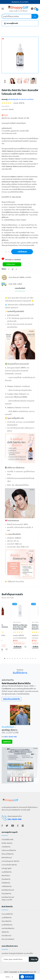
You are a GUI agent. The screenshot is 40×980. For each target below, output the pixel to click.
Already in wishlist (11, 260)
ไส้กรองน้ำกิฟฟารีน (8, 854)
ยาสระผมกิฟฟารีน (7, 914)
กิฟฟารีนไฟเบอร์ (7, 857)
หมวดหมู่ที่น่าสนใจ (11, 23)
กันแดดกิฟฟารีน (7, 921)
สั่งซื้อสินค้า (27, 977)
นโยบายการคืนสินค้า (8, 939)
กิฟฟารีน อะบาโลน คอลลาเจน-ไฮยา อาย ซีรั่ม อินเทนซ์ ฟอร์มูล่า (20, 627)
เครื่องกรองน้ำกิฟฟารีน (9, 850)
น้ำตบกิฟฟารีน (6, 879)
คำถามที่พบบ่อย (6, 936)
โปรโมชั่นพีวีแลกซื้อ (7, 839)
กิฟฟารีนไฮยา (6, 876)
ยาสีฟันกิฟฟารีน (7, 886)
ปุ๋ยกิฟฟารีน (5, 932)
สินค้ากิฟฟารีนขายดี (8, 890)
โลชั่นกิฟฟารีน (6, 883)
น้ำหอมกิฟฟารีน (6, 894)
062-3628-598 (11, 737)
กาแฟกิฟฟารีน (6, 847)
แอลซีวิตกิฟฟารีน (7, 925)
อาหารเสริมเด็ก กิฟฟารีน (9, 865)
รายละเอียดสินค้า (20, 288)
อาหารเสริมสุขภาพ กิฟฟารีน (10, 861)
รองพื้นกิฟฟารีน (7, 872)
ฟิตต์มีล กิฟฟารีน (7, 843)
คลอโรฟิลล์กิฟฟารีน (8, 928)
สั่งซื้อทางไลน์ (11, 264)
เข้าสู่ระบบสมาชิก (7, 900)
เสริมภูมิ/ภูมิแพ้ (7, 868)
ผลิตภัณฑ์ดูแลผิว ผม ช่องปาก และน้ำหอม (20, 99)
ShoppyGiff (24, 972)
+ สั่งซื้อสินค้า (22, 252)
